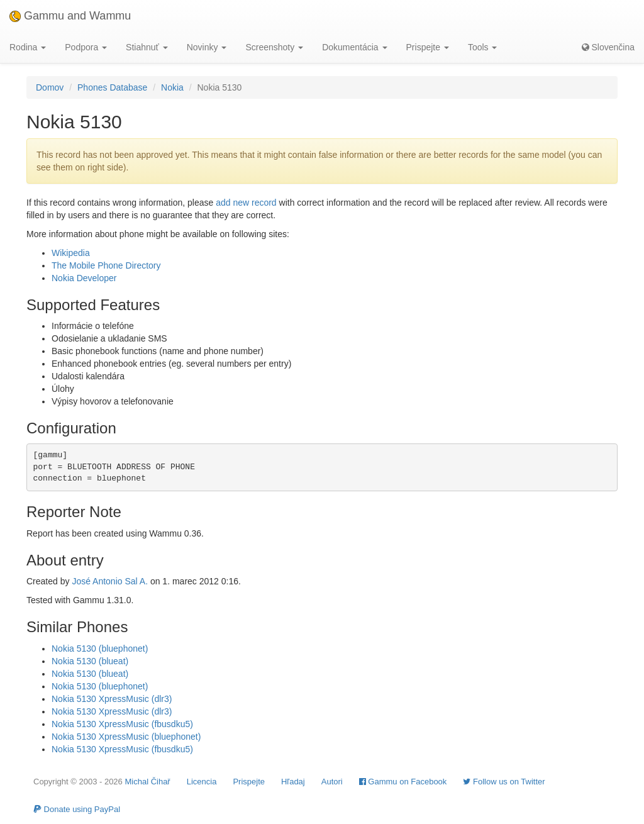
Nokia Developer (84, 278)
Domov (50, 87)
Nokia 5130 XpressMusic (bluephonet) (126, 737)
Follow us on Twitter (504, 782)
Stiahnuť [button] (147, 47)
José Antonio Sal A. (110, 581)
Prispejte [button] (428, 47)
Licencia (202, 782)
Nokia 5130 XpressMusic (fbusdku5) (122, 724)
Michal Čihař (147, 782)
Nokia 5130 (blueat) (90, 661)
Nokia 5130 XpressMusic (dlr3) (112, 699)
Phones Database (112, 87)
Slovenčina (608, 47)
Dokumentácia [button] (354, 47)
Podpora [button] (86, 47)
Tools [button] (483, 47)
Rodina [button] (28, 47)
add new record (246, 203)
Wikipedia (71, 253)
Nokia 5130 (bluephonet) (100, 649)
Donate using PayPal (77, 809)
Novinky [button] (207, 47)
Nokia (172, 87)
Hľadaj (293, 782)
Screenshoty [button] (274, 47)
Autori (332, 782)
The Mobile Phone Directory (106, 265)
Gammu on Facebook (403, 782)
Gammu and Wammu (70, 16)
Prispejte (249, 782)
